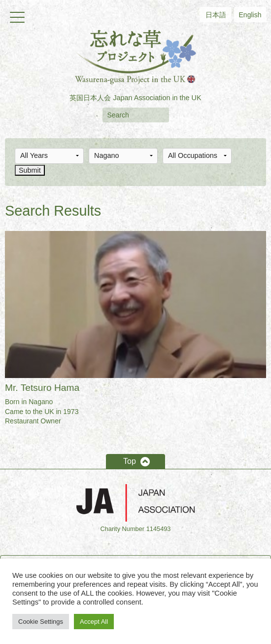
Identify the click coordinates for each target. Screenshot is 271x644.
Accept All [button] (94, 622)
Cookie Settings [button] (41, 622)
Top (130, 461)
